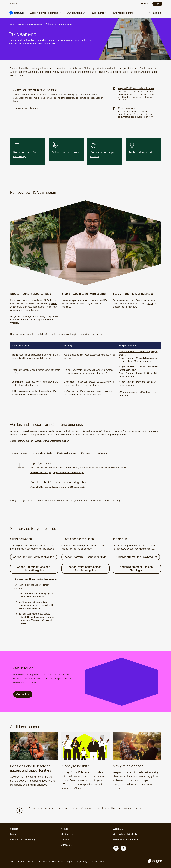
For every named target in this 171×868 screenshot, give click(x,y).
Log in (13, 834)
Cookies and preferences (51, 862)
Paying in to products (42, 453)
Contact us (23, 694)
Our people (66, 845)
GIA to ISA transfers (67, 453)
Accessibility (98, 862)
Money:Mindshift (75, 766)
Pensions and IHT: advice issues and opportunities (31, 768)
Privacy (31, 862)
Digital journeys (20, 453)
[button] (45, 13)
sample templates (78, 300)
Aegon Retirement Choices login (68, 473)
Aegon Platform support (22, 441)
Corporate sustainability (125, 834)
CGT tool (85, 453)
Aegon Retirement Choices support (52, 441)
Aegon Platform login (41, 473)
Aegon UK (118, 829)
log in (151, 304)
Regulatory (82, 862)
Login (157, 4)
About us (65, 829)
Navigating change (128, 766)
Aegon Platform (21, 320)
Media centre (67, 834)
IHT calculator (101, 453)
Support (14, 829)
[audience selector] (15, 4)
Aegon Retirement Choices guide (69, 487)
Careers (65, 840)
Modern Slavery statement (126, 840)
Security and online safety (23, 840)
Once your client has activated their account (33, 579)
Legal (70, 862)
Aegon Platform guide (41, 487)
